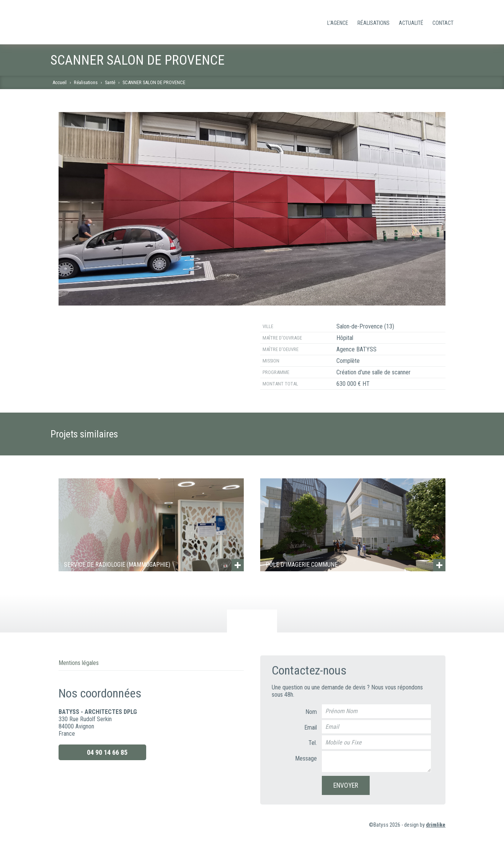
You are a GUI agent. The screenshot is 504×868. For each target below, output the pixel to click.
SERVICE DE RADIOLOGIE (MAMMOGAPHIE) (117, 565)
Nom (311, 712)
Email (311, 727)
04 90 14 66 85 (102, 752)
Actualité (411, 23)
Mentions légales (79, 663)
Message (306, 758)
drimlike (436, 825)
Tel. (313, 743)
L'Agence (338, 23)
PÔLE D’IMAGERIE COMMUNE (302, 565)
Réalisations (374, 23)
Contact (443, 23)
